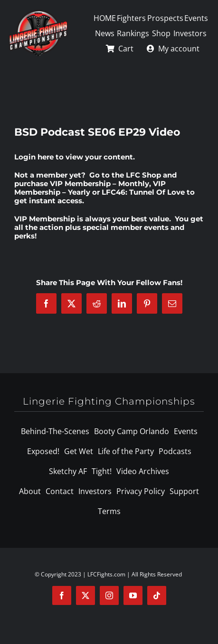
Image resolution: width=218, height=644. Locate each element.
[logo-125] (38, 13)
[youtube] (133, 595)
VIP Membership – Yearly (90, 188)
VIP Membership (45, 219)
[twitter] (85, 595)
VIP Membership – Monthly (100, 183)
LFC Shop (143, 175)
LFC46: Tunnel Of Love (143, 192)
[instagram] (109, 595)
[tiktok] (157, 595)
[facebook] (62, 595)
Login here (34, 157)
